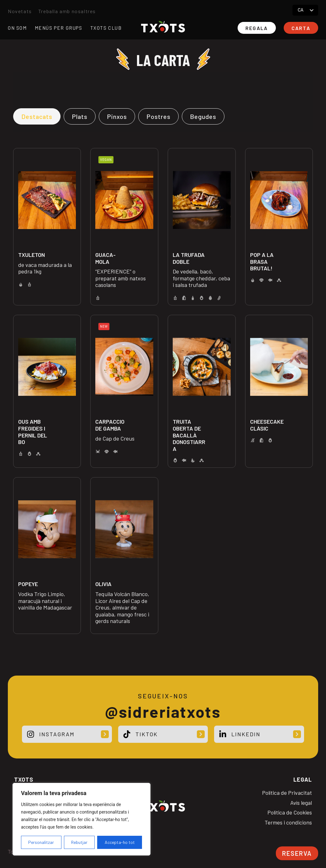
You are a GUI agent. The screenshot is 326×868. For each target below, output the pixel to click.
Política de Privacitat (287, 793)
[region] (81, 819)
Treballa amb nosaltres (67, 11)
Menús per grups (59, 28)
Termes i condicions (288, 822)
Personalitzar (41, 842)
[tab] (37, 116)
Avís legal (301, 803)
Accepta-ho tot (120, 842)
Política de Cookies (290, 812)
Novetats (20, 11)
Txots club (106, 28)
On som (17, 28)
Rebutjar (79, 842)
